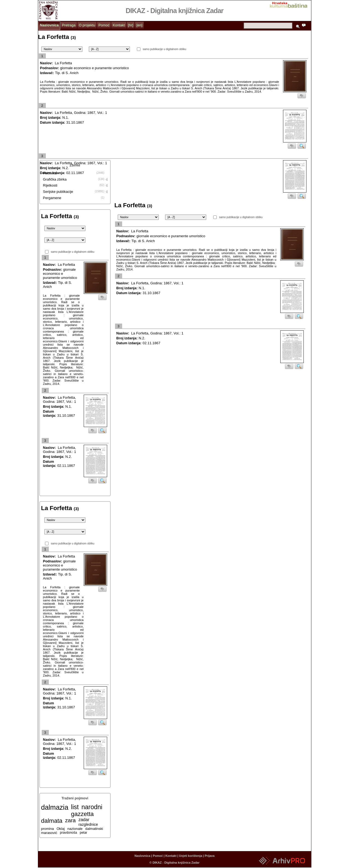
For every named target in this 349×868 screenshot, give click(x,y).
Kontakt (119, 25)
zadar (84, 820)
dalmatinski (94, 829)
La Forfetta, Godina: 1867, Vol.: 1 (81, 113)
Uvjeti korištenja (191, 856)
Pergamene (52, 198)
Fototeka (50, 173)
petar (83, 833)
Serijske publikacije (58, 192)
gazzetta (82, 814)
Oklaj (61, 829)
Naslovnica (49, 25)
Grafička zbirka (55, 179)
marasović (49, 833)
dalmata (52, 821)
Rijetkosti (50, 185)
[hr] (131, 25)
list (75, 807)
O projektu (87, 25)
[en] (139, 25)
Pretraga (69, 25)
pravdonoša (69, 833)
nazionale (75, 829)
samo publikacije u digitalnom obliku (165, 49)
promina (48, 829)
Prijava (210, 856)
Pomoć (104, 25)
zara (70, 820)
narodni (92, 807)
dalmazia (55, 807)
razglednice (88, 824)
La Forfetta (63, 63)
